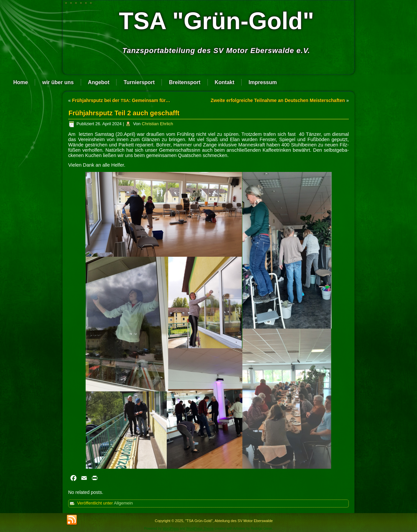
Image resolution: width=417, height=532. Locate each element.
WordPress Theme (200, 529)
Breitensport (185, 82)
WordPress (171, 529)
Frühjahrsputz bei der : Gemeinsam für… (121, 100)
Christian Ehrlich (157, 124)
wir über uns (58, 82)
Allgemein (123, 503)
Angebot (99, 82)
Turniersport (139, 82)
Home (21, 82)
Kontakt (225, 82)
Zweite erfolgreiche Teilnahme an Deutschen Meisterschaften (278, 100)
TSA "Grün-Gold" (216, 21)
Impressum (263, 82)
